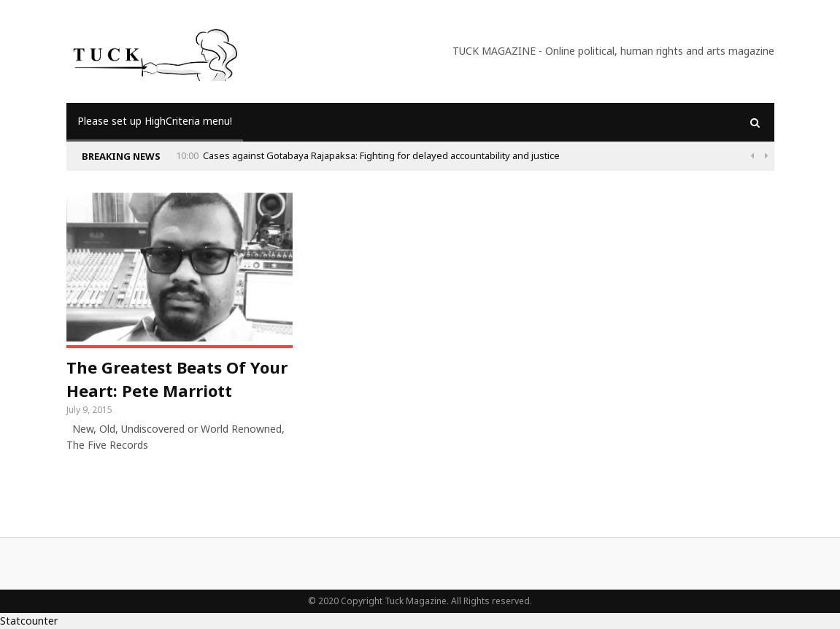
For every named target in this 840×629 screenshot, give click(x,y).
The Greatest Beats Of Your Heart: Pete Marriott (177, 379)
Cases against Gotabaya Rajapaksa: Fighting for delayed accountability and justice (381, 155)
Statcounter (29, 621)
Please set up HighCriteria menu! (155, 121)
